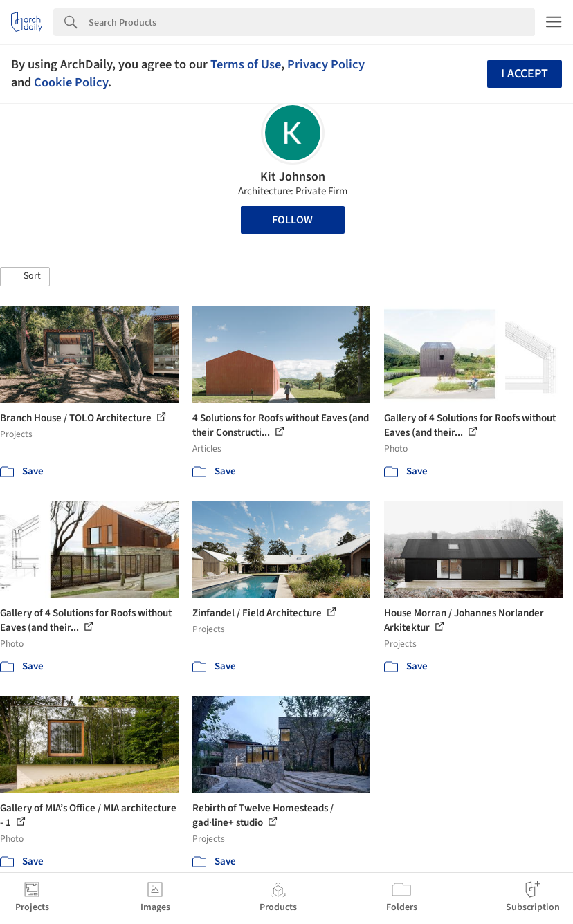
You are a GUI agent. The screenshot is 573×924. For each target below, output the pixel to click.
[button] (25, 277)
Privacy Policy (326, 64)
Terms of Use (246, 64)
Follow (292, 220)
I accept (525, 74)
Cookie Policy (71, 82)
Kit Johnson (293, 177)
